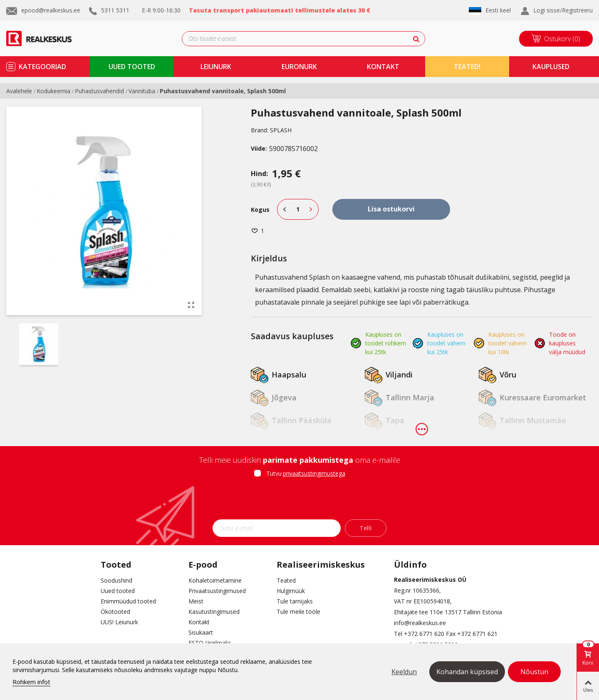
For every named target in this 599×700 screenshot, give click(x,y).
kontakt (383, 67)
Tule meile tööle (298, 612)
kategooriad (42, 67)
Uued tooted (118, 591)
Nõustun (534, 672)
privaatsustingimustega (314, 473)
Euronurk (299, 67)
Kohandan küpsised (467, 672)
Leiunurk (216, 67)
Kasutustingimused (214, 612)
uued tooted (132, 67)
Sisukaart (201, 632)
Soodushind (116, 580)
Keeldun (404, 672)
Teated (286, 580)
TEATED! (467, 67)
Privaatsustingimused (217, 591)
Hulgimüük (291, 591)
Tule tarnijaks (295, 601)
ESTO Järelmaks (210, 643)
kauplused (551, 67)
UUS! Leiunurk (119, 622)
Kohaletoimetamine (215, 580)
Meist (196, 601)
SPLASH (281, 130)
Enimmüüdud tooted (128, 601)
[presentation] (299, 501)
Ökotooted (115, 612)
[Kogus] (298, 209)
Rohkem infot (31, 682)
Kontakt (199, 622)
